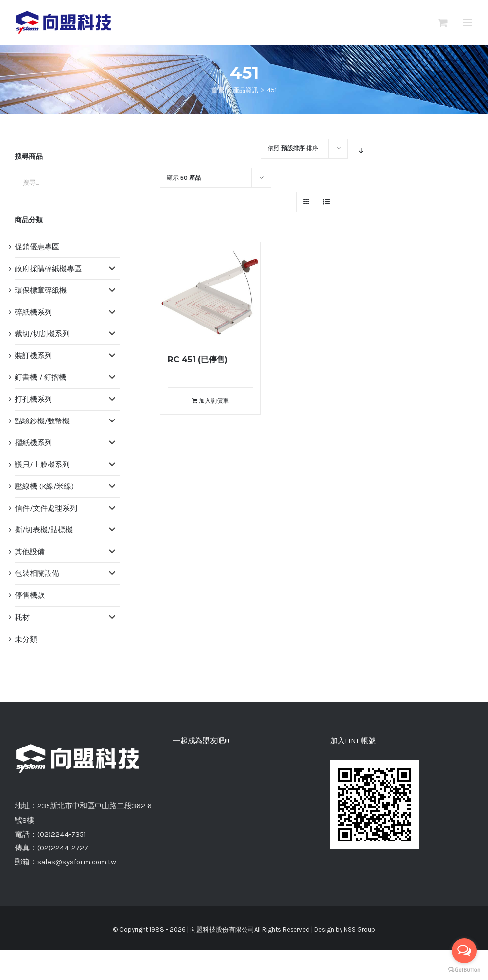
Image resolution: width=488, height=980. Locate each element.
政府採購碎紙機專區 (48, 269)
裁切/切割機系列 (42, 334)
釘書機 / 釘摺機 (41, 377)
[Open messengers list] (464, 951)
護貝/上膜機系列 (42, 465)
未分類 (26, 639)
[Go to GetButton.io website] (464, 970)
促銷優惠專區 (37, 247)
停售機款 (30, 595)
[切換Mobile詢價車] (443, 23)
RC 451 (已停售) (198, 359)
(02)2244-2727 (63, 848)
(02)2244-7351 (62, 834)
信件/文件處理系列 (46, 508)
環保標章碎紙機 (41, 290)
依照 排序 (293, 148)
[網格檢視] (326, 202)
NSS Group (360, 929)
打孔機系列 (33, 399)
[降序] (362, 151)
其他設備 (30, 552)
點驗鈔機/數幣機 (42, 421)
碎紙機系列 (33, 312)
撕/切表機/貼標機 (44, 530)
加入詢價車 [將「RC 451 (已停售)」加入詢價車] (214, 401)
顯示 (184, 178)
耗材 (22, 617)
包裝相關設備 (37, 573)
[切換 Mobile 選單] (468, 23)
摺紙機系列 (33, 443)
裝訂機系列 (33, 356)
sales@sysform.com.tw (77, 862)
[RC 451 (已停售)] (210, 292)
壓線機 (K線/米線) (44, 486)
